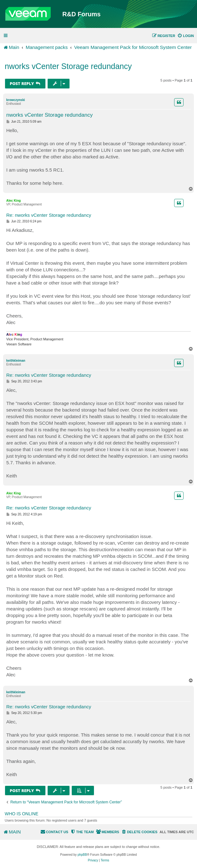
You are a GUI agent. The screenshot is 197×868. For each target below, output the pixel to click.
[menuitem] (186, 36)
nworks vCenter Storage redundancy (68, 66)
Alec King (13, 201)
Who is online (21, 814)
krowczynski (16, 100)
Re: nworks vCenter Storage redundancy (49, 215)
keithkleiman (16, 361)
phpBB (82, 855)
